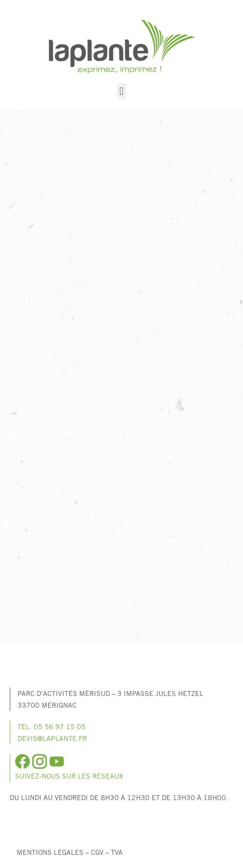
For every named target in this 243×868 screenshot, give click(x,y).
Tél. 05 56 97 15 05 (52, 727)
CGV (97, 852)
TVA (117, 852)
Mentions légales (50, 852)
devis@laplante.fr (52, 738)
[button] (121, 91)
